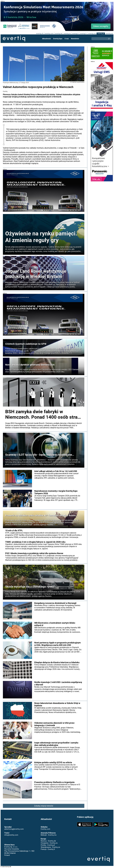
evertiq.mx (92, 34)
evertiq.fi (75, 34)
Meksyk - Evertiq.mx (48, 835)
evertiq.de (58, 34)
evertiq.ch (39, 34)
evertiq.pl (101, 34)
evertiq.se (109, 34)
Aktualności (47, 39)
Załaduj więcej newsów (44, 806)
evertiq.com (49, 34)
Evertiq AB (14, 39)
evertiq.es (67, 34)
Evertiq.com (45, 829)
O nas (67, 39)
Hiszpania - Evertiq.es (49, 843)
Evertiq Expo (58, 39)
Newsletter (75, 39)
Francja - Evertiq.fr (48, 849)
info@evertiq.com (11, 835)
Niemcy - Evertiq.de (48, 841)
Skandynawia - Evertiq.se (50, 847)
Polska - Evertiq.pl (48, 845)
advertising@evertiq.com (14, 829)
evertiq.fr (83, 34)
